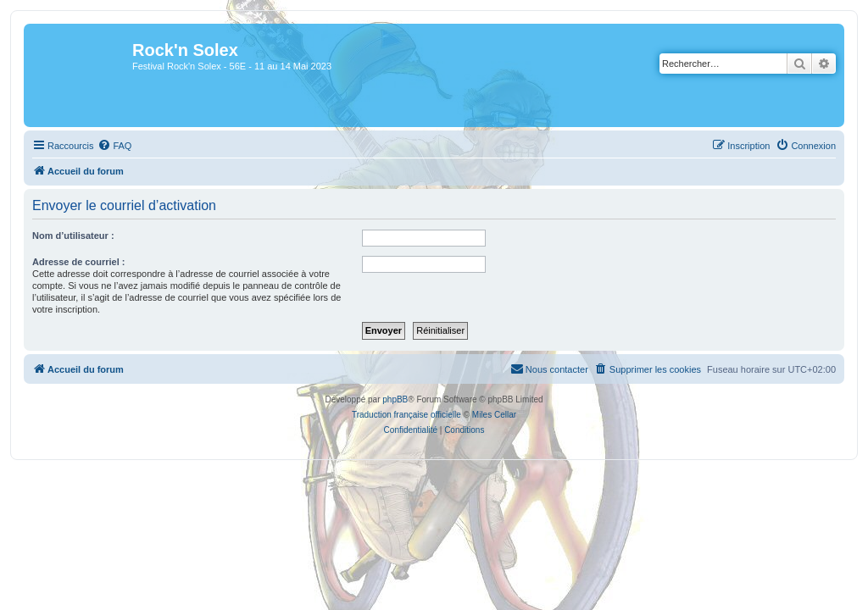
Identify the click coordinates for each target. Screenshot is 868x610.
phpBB (395, 399)
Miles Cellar (494, 415)
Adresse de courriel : (78, 262)
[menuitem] (114, 146)
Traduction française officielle (406, 415)
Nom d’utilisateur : (73, 236)
